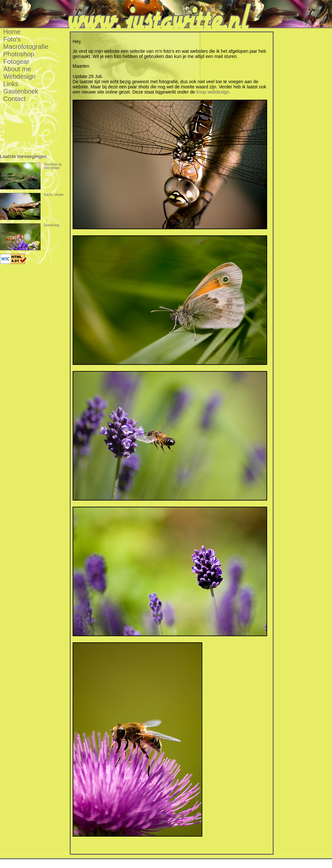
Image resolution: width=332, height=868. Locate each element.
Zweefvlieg (30, 237)
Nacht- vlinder (32, 206)
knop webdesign (213, 92)
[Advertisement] (307, 125)
